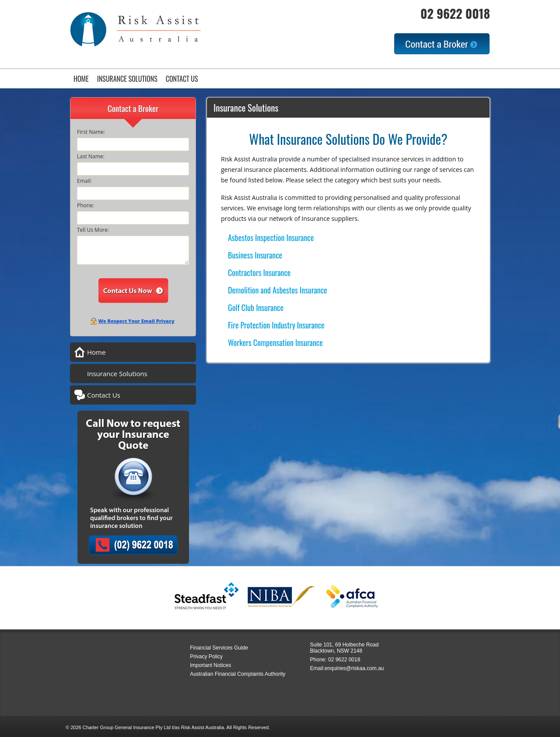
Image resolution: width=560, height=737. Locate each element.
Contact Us (182, 79)
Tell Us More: (93, 230)
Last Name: (91, 156)
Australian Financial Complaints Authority (238, 674)
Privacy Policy (206, 657)
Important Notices (210, 665)
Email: (84, 181)
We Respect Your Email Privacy (136, 321)
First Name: (91, 132)
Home (81, 79)
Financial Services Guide (219, 648)
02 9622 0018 (455, 13)
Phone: (86, 205)
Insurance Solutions (127, 79)
